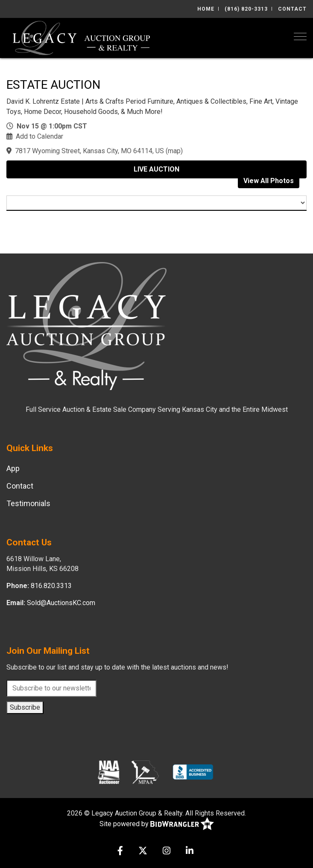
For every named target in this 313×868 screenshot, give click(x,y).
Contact (292, 9)
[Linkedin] (190, 852)
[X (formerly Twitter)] (143, 852)
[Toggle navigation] (300, 36)
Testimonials (28, 503)
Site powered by (157, 824)
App (13, 468)
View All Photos (269, 181)
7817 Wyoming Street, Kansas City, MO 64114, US (89, 151)
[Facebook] (120, 852)
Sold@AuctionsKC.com (61, 603)
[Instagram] (167, 852)
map (174, 151)
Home (206, 9)
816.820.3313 (51, 586)
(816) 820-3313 (246, 9)
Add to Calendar (39, 136)
